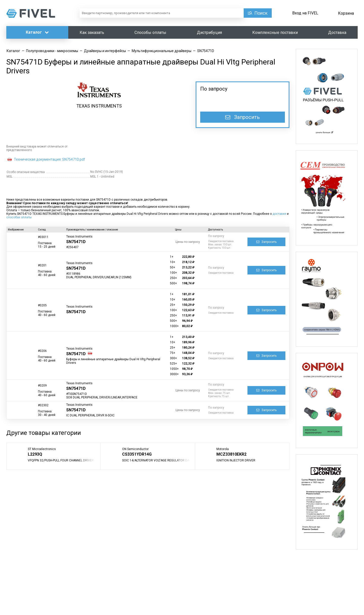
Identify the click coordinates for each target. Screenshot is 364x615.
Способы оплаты (150, 33)
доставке (279, 214)
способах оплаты (19, 217)
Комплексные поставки (275, 33)
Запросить (243, 117)
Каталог (37, 32)
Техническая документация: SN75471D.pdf (50, 159)
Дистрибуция (209, 33)
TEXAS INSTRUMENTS (99, 106)
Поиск (261, 13)
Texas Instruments (79, 237)
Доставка (337, 33)
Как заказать (92, 33)
